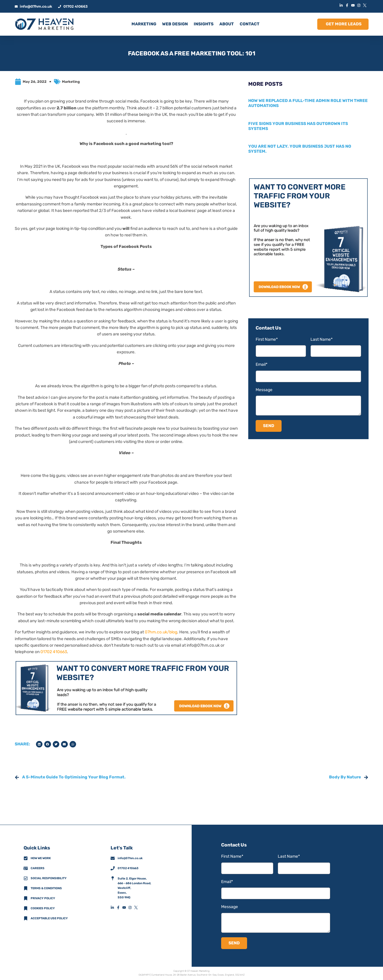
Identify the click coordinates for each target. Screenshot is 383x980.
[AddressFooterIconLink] (113, 878)
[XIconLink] (366, 5)
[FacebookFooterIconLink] (119, 907)
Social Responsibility (49, 878)
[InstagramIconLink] (360, 5)
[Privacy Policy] (26, 898)
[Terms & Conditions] (26, 888)
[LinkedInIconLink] (342, 5)
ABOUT (227, 24)
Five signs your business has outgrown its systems (298, 126)
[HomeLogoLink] (44, 24)
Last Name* (322, 339)
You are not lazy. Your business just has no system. (300, 149)
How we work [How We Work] (41, 858)
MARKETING (144, 24)
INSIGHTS (204, 24)
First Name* (267, 339)
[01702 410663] (113, 868)
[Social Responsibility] (26, 878)
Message (264, 390)
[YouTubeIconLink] (354, 5)
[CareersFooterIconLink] (26, 868)
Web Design (175, 24)
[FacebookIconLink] (348, 5)
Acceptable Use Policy (49, 918)
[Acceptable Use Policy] (26, 918)
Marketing (71, 82)
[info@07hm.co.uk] (113, 858)
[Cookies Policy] (26, 908)
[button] (39, 744)
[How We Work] (26, 858)
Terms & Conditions (46, 888)
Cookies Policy (43, 908)
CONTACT (250, 24)
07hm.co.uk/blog (161, 632)
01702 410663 (54, 652)
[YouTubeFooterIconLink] (125, 907)
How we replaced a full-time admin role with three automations (308, 103)
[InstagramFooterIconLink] (131, 907)
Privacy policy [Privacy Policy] (43, 898)
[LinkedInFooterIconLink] (114, 907)
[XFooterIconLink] (137, 907)
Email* (262, 364)
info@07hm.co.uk (203, 645)
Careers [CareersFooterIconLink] (38, 868)
